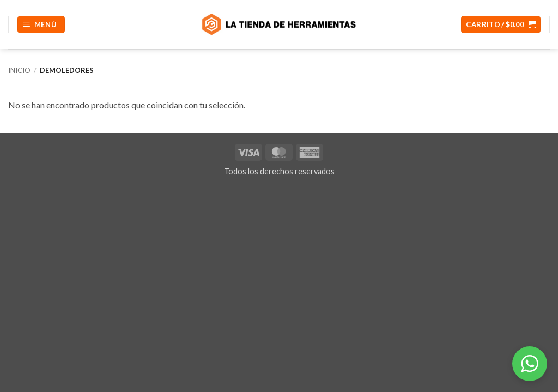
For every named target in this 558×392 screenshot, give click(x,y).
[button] (41, 25)
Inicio (19, 70)
